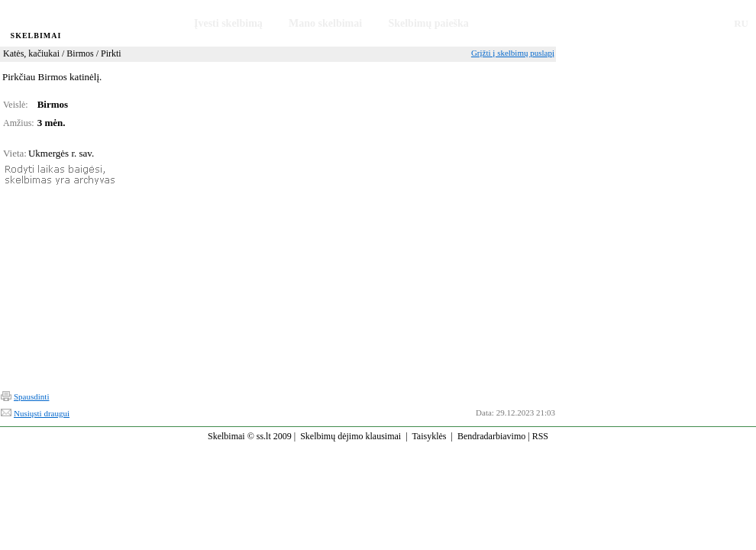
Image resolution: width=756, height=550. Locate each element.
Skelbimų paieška (428, 23)
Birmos (80, 53)
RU (741, 23)
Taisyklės (429, 436)
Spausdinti (31, 396)
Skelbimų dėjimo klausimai (351, 436)
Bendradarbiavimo (491, 436)
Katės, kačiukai (31, 53)
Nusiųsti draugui (42, 413)
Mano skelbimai (325, 23)
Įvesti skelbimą (228, 23)
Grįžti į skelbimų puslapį (513, 53)
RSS (540, 436)
